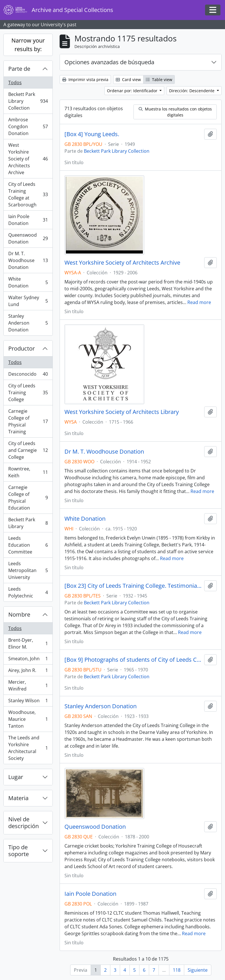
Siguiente (198, 970)
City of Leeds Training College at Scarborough (28, 194)
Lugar (16, 777)
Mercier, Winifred (28, 685)
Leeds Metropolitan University (28, 570)
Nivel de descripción (24, 823)
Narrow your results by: (28, 45)
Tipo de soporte (19, 851)
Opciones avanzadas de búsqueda (109, 62)
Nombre (19, 614)
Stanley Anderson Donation (28, 323)
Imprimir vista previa (85, 80)
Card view (128, 80)
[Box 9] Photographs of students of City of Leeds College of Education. (133, 660)
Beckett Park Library (28, 523)
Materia (18, 798)
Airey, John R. (28, 672)
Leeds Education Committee (28, 545)
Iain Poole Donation (28, 220)
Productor (22, 348)
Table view (159, 80)
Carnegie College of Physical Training (28, 421)
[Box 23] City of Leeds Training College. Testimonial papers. (133, 586)
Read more (199, 302)
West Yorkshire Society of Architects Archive (28, 159)
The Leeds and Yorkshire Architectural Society (28, 748)
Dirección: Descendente (192, 91)
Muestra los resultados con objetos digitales (175, 112)
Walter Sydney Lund (28, 301)
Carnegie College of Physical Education (28, 498)
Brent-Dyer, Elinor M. (28, 643)
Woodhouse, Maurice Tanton (28, 719)
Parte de (19, 69)
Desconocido (28, 375)
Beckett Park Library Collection (28, 101)
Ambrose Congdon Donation (28, 126)
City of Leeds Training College (28, 393)
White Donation (28, 282)
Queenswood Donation (28, 238)
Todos (15, 82)
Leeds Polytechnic (28, 592)
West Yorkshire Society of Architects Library (122, 412)
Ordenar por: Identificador (133, 91)
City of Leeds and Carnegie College (28, 450)
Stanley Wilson (28, 702)
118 (177, 970)
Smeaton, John (28, 660)
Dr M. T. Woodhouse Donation (28, 260)
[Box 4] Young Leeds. (92, 134)
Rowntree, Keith (28, 472)
